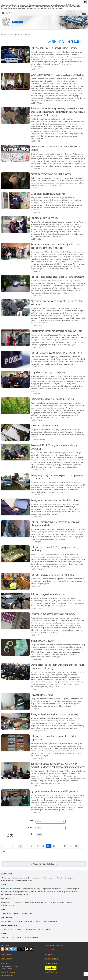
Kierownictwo (16, 889)
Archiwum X (38, 878)
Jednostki (5, 889)
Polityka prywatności (7, 975)
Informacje (6, 903)
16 (76, 846)
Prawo (4, 909)
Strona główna (7, 35)
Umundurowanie (8, 892)
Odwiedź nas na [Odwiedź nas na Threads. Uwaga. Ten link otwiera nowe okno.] (19, 949)
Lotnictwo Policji (8, 881)
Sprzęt (76, 889)
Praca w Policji (7, 917)
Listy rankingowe (41, 921)
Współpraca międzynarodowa (27, 892)
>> (3, 851)
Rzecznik (5, 937)
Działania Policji (7, 874)
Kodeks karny (47, 903)
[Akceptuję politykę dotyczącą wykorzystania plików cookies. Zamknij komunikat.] (85, 2)
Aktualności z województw (22, 878)
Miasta (31, 821)
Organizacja (47, 889)
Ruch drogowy (49, 878)
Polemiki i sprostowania (24, 881)
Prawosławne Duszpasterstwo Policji (15, 894)
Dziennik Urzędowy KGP (11, 913)
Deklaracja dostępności (52, 959)
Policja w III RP (59, 889)
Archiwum (27, 35)
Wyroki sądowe (27, 913)
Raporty (69, 903)
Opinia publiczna (8, 905)
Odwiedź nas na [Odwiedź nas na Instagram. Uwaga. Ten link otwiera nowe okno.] (15, 949)
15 (71, 846)
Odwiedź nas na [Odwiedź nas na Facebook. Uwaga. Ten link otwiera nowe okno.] (11, 949)
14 (65, 846)
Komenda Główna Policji (32, 889)
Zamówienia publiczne (9, 925)
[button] (84, 13)
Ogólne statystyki (18, 903)
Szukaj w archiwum (10, 836)
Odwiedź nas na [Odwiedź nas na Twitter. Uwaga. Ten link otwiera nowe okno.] (23, 949)
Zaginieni (71, 878)
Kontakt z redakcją (6, 959)
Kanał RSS (3, 949)
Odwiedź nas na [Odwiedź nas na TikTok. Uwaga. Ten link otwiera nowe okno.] (27, 949)
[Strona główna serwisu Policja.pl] (3, 13)
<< (3, 845)
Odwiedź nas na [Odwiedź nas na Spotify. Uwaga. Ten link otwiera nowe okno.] (31, 949)
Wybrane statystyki (33, 903)
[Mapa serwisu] (7, 13)
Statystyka (5, 898)
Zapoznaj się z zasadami (8, 972)
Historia (69, 889)
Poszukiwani (61, 878)
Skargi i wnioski (16, 937)
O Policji (4, 885)
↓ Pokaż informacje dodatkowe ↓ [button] (44, 864)
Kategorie (30, 827)
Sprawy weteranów (31, 937)
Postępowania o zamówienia (12, 929)
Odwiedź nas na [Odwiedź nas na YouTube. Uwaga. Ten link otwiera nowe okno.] (7, 949)
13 (59, 846)
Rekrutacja (53, 921)
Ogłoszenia (29, 921)
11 (48, 846)
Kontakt (4, 933)
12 (54, 846)
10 (43, 846)
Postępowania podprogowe (34, 929)
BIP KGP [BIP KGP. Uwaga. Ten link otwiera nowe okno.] (53, 950)
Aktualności (18, 35)
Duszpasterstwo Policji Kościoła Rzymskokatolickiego (58, 892)
